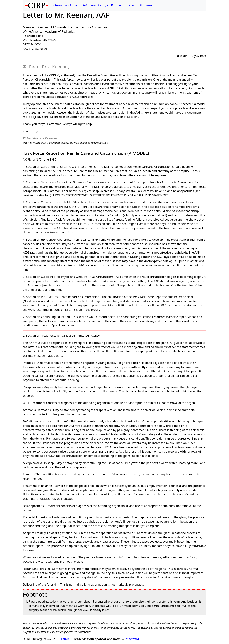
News (132, 5)
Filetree (65, 639)
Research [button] (117, 5)
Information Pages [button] (65, 5)
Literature (145, 5)
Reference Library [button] (94, 5)
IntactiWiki (132, 639)
